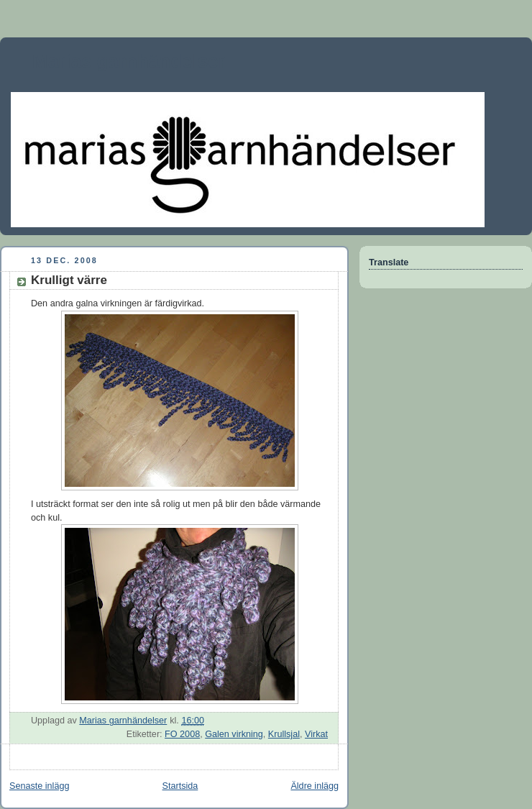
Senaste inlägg (39, 786)
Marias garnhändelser (129, 61)
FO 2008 (182, 734)
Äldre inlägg (315, 786)
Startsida (180, 786)
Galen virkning (234, 734)
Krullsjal (284, 734)
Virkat (316, 734)
